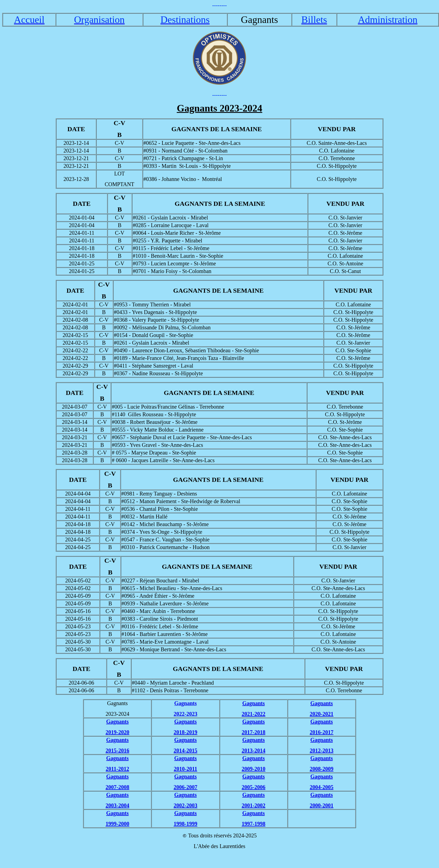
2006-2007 (186, 787)
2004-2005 (322, 787)
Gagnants (254, 703)
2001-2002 (253, 805)
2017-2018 (253, 732)
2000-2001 (322, 805)
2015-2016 (118, 750)
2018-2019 (186, 732)
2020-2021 (322, 714)
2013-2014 (253, 750)
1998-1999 (186, 824)
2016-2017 (322, 732)
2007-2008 (118, 787)
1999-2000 (118, 824)
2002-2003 (186, 805)
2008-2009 (322, 769)
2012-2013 (322, 750)
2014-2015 (186, 750)
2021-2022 (253, 714)
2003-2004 (118, 805)
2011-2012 (117, 769)
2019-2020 (118, 732)
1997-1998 (253, 824)
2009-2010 (253, 769)
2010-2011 (186, 769)
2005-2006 (253, 787)
